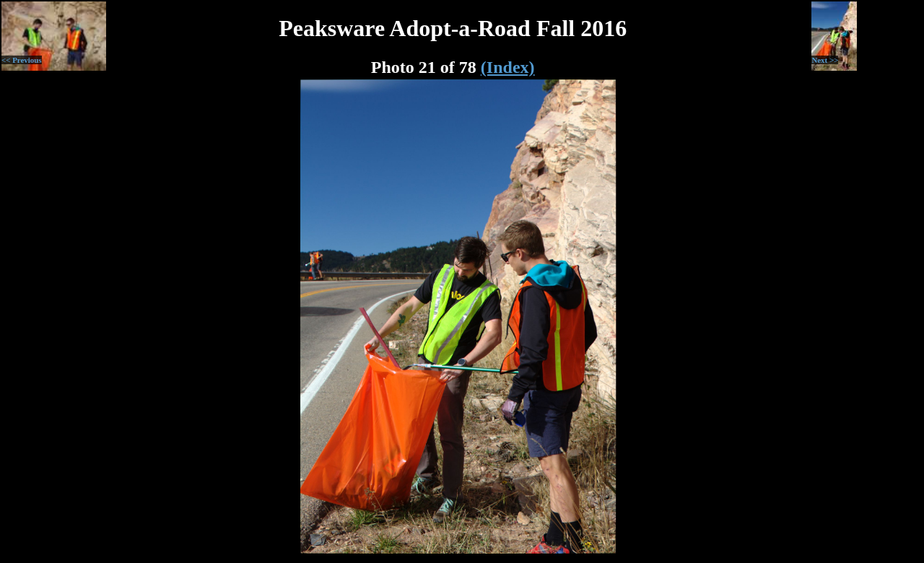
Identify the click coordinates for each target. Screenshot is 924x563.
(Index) (508, 67)
